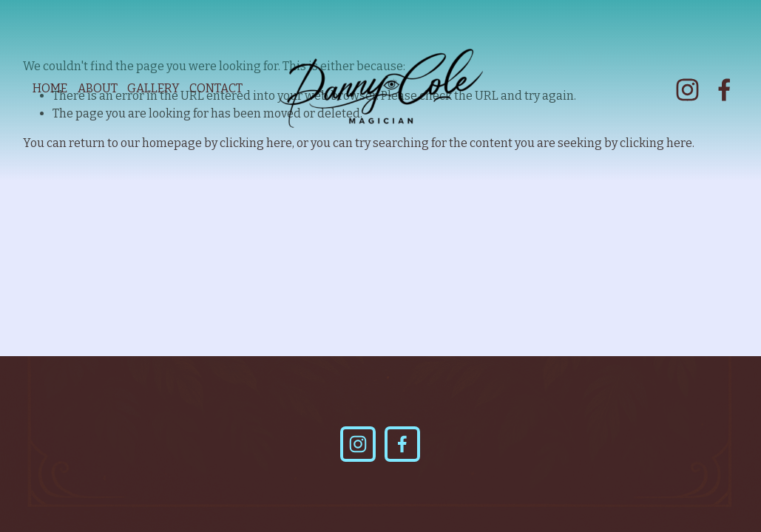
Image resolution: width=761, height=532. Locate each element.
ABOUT (98, 88)
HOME (50, 88)
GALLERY (153, 88)
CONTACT (216, 88)
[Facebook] (724, 90)
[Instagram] (687, 90)
